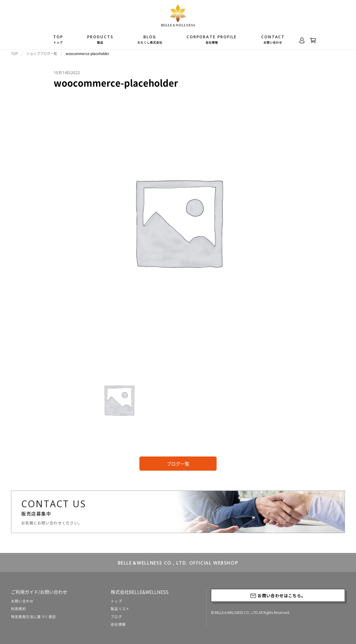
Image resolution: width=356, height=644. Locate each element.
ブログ (116, 617)
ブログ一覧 (178, 464)
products (100, 40)
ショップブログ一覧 (42, 54)
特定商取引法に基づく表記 (33, 617)
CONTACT (273, 40)
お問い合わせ (22, 601)
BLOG (150, 40)
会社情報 (118, 624)
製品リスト (120, 609)
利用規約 (19, 609)
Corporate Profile (212, 40)
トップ (116, 601)
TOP (58, 40)
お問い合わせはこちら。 (278, 596)
